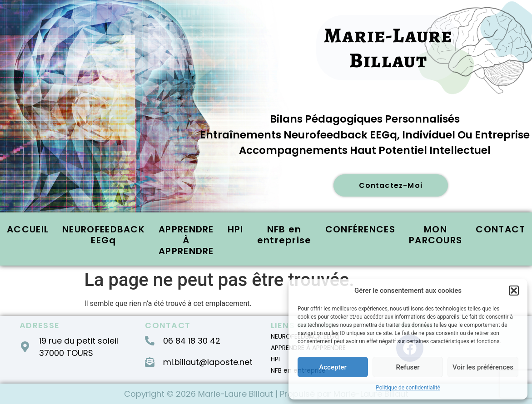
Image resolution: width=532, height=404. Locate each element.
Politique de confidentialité (408, 388)
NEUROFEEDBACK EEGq (104, 235)
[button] (514, 291)
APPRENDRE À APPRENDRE (186, 241)
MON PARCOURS (435, 235)
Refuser (408, 367)
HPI (236, 230)
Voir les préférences (483, 367)
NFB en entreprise (284, 235)
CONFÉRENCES (360, 230)
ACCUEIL (28, 230)
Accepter (333, 367)
